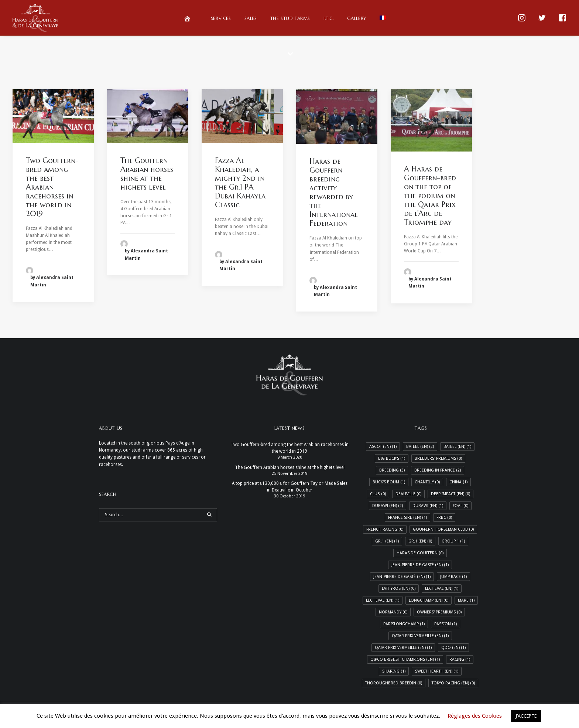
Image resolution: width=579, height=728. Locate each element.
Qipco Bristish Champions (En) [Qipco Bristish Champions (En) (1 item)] (405, 659)
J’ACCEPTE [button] (526, 716)
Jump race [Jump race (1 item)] (453, 577)
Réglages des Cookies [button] (475, 716)
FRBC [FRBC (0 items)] (444, 518)
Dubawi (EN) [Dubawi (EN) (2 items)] (388, 506)
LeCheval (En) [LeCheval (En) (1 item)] (383, 600)
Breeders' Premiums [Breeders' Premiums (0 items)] (438, 458)
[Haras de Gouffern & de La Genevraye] (35, 18)
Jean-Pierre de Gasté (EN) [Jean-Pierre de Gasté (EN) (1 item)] (420, 565)
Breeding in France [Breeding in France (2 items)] (438, 470)
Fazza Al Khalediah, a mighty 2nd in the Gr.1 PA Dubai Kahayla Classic (240, 183)
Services (221, 18)
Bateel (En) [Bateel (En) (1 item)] (457, 447)
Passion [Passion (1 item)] (446, 624)
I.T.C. (329, 18)
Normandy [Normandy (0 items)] (393, 612)
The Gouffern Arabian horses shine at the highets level (147, 174)
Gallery (357, 18)
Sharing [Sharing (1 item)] (394, 671)
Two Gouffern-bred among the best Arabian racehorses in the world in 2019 (52, 187)
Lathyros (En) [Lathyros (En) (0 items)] (399, 588)
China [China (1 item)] (458, 482)
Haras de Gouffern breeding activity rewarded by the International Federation (334, 192)
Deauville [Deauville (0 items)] (408, 494)
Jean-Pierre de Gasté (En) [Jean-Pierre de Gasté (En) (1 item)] (402, 577)
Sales (251, 18)
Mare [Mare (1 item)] (466, 600)
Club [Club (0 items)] (378, 494)
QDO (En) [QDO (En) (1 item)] (453, 648)
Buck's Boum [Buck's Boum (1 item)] (389, 482)
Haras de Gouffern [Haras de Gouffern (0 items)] (420, 553)
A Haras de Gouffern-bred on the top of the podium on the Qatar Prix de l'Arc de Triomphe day (430, 196)
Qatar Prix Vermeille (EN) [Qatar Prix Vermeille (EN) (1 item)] (420, 636)
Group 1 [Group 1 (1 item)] (453, 541)
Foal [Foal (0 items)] (460, 506)
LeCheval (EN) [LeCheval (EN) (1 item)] (442, 588)
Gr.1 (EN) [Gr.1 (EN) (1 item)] (387, 541)
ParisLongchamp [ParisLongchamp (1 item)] (404, 624)
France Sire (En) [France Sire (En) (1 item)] (407, 518)
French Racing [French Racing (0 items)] (385, 529)
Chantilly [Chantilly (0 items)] (427, 482)
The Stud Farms (290, 18)
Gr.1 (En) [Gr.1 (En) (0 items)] (420, 541)
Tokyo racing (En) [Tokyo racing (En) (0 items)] (453, 683)
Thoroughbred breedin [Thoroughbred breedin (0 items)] (394, 683)
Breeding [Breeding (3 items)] (392, 470)
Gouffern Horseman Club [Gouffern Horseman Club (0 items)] (443, 529)
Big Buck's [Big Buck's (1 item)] (392, 458)
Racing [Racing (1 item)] (460, 659)
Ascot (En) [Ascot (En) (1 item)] (383, 447)
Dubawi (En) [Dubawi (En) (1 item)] (428, 506)
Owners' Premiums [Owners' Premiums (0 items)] (439, 612)
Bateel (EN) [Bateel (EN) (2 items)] (420, 447)
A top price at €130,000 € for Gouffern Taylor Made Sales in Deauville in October (290, 487)
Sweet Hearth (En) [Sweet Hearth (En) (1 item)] (437, 671)
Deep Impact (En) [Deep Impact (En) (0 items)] (450, 494)
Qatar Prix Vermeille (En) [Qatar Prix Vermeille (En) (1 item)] (403, 648)
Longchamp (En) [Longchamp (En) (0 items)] (429, 600)
